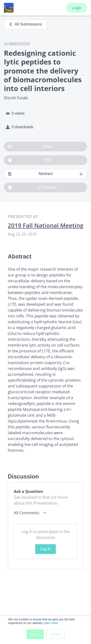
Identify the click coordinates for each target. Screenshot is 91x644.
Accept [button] (35, 634)
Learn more (50, 623)
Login (77, 8)
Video (30, 147)
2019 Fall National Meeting (45, 225)
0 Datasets (32, 187)
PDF (30, 160)
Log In (45, 549)
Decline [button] (56, 634)
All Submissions (25, 24)
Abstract (45, 174)
